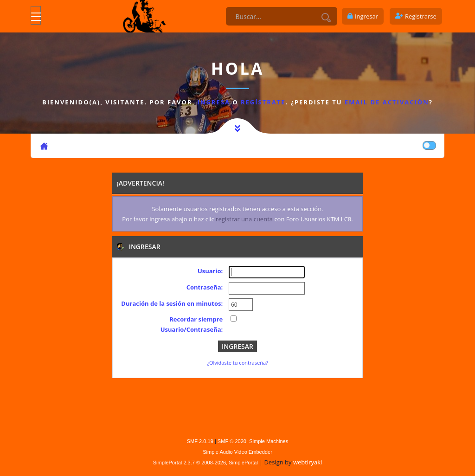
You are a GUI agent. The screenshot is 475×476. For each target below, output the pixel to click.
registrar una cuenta (244, 219)
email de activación (387, 102)
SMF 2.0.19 (200, 441)
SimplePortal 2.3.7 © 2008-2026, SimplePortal (205, 463)
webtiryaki (308, 462)
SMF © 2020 (232, 441)
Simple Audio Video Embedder (237, 452)
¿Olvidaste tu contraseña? (237, 363)
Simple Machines (269, 441)
